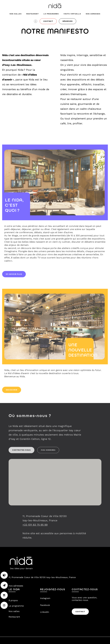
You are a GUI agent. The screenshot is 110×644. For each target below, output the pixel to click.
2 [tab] (96, 214)
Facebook (45, 605)
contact (48, 21)
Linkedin (45, 612)
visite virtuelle (72, 14)
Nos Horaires (48, 451)
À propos (13, 600)
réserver (68, 21)
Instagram (45, 598)
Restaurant (33, 14)
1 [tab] (93, 214)
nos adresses (93, 14)
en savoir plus (14, 276)
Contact (80, 612)
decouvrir (12, 391)
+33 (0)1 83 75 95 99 (35, 526)
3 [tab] (100, 214)
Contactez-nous (21, 451)
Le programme (51, 14)
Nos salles (16, 14)
